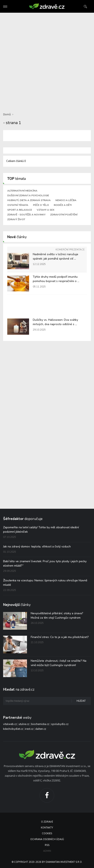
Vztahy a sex (46, 210)
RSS (47, 845)
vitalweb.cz (10, 724)
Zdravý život (16, 219)
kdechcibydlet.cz (13, 729)
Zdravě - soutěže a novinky (26, 215)
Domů (7, 114)
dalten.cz (41, 729)
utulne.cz (24, 724)
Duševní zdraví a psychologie (28, 195)
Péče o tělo (41, 205)
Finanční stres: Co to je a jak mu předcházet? (60, 637)
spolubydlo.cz (60, 724)
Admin (47, 851)
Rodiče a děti (63, 205)
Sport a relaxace (20, 210)
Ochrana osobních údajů (47, 839)
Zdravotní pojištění (64, 215)
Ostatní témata (18, 205)
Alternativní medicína (22, 191)
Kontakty (47, 828)
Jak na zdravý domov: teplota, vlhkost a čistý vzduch (37, 547)
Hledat (81, 701)
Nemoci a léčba (66, 200)
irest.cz (29, 729)
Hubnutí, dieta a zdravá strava (29, 200)
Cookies (47, 834)
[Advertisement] (47, 60)
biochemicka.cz (40, 724)
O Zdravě (47, 822)
